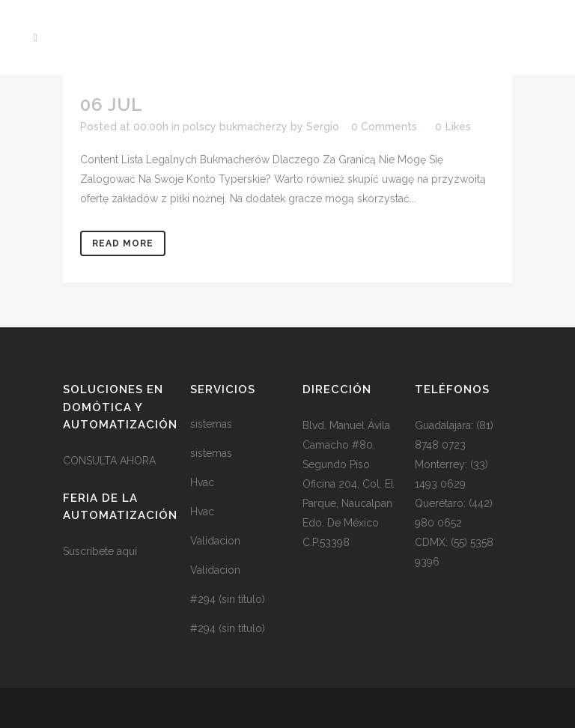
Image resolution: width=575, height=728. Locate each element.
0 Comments (384, 127)
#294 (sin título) (228, 599)
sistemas (211, 424)
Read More (123, 243)
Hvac (202, 482)
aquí (127, 551)
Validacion (215, 541)
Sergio (323, 127)
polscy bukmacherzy (235, 127)
